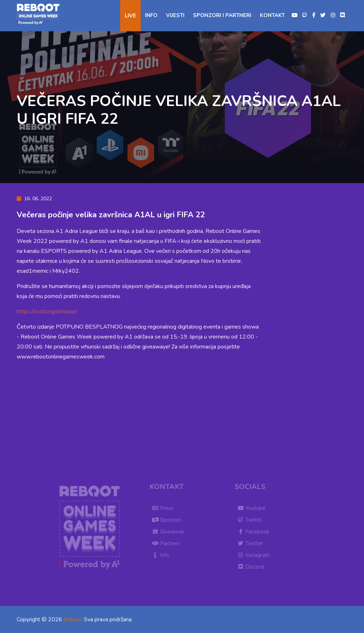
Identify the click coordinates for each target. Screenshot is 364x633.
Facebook (255, 532)
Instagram (255, 555)
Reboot (73, 619)
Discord (252, 567)
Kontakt (272, 15)
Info (151, 15)
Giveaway (170, 532)
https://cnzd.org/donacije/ (47, 312)
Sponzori (168, 520)
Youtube (253, 508)
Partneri (167, 543)
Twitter (252, 543)
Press (164, 508)
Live (130, 16)
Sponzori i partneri (222, 15)
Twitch (251, 520)
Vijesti (175, 15)
